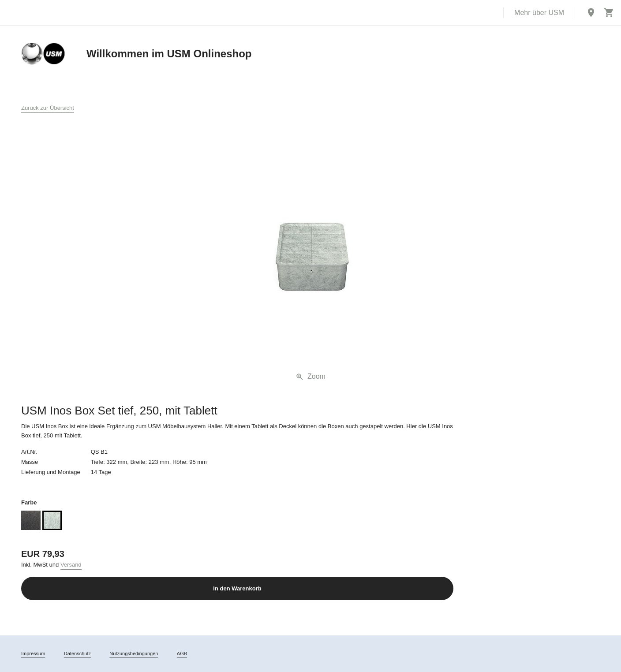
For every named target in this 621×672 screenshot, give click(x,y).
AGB (182, 653)
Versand (71, 565)
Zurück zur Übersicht (48, 108)
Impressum (33, 653)
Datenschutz (77, 653)
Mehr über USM (539, 13)
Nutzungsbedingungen (134, 653)
